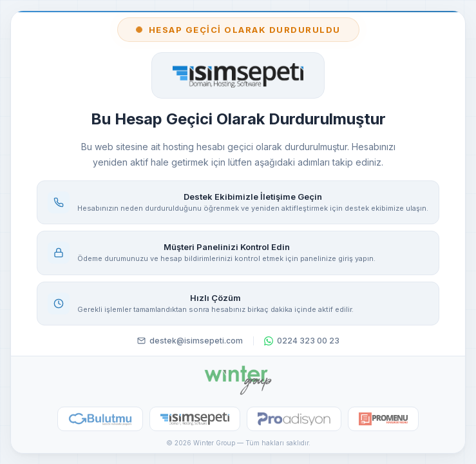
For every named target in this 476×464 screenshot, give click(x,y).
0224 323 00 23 (302, 341)
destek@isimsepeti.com (190, 341)
